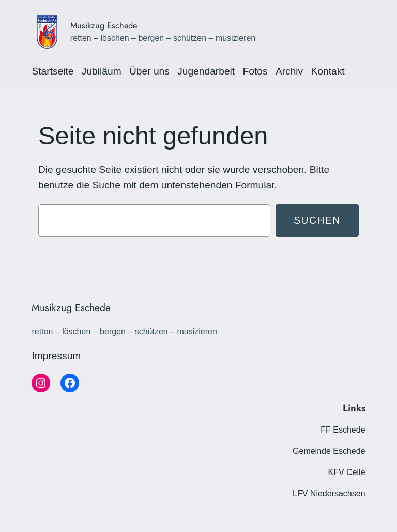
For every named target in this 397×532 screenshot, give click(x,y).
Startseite (52, 71)
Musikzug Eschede (104, 25)
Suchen (317, 220)
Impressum (56, 356)
